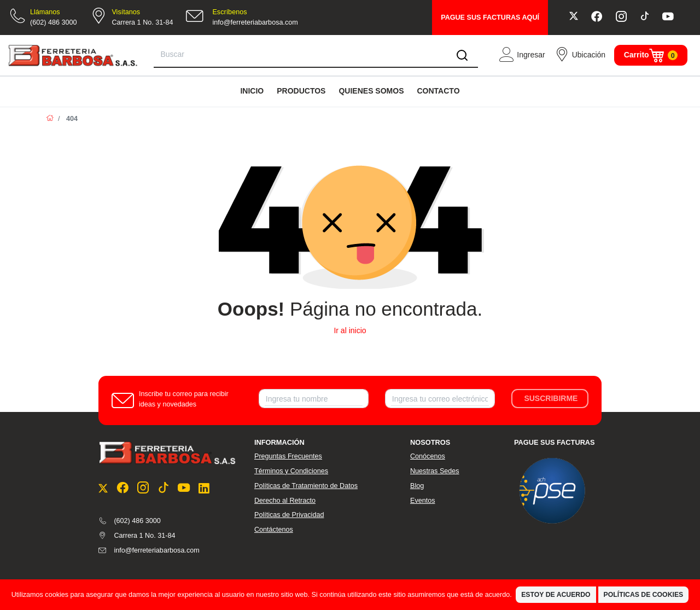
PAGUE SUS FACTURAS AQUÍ (490, 18)
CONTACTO (438, 91)
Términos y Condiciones (291, 471)
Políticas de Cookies (644, 595)
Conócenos (428, 456)
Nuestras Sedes (435, 471)
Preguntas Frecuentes (288, 456)
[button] (522, 55)
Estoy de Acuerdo (556, 595)
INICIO (252, 91)
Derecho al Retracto (285, 501)
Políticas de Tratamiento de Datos (306, 486)
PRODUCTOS (301, 91)
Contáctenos (274, 530)
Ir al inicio (350, 330)
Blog (417, 486)
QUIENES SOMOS (371, 91)
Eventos (423, 501)
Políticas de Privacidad (289, 515)
